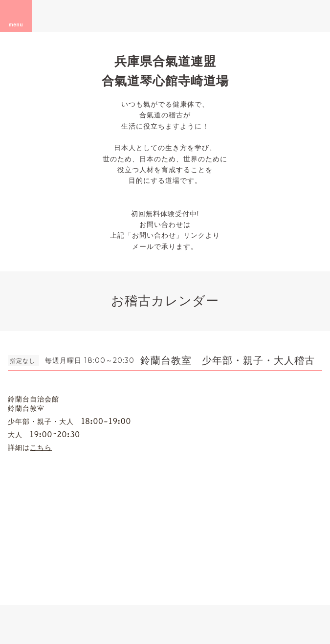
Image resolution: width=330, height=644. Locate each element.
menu (16, 16)
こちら (41, 447)
